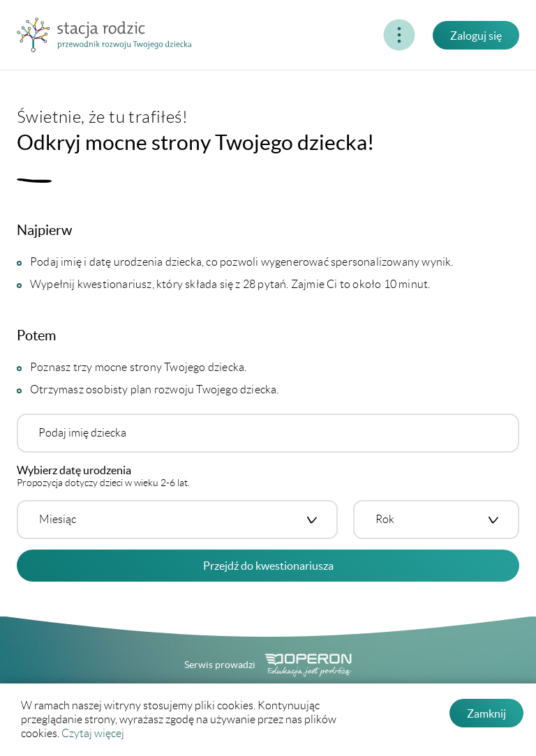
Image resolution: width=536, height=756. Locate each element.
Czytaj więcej (93, 733)
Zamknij (486, 713)
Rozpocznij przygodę (309, 35)
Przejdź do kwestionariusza (268, 566)
